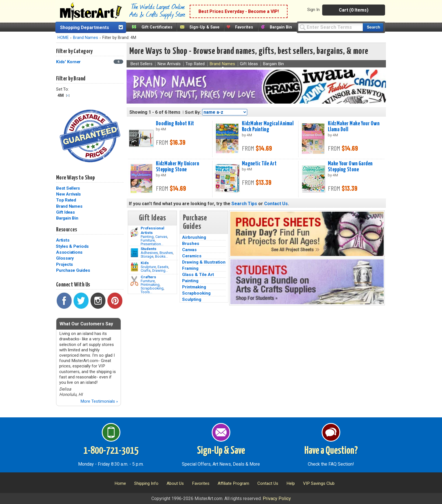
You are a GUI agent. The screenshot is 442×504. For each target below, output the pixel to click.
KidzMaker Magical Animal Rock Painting (268, 127)
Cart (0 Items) (354, 10)
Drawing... (160, 270)
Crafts (146, 270)
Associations (69, 252)
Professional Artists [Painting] (153, 230)
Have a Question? (331, 451)
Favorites (244, 27)
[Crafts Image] (134, 267)
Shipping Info (146, 483)
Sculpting (192, 299)
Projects (65, 264)
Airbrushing (194, 237)
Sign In (313, 10)
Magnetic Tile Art (259, 164)
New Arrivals (68, 194)
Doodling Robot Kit (175, 124)
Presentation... (152, 244)
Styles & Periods (72, 246)
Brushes (166, 253)
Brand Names (86, 38)
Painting (147, 237)
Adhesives (149, 253)
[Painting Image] (134, 232)
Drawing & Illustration (204, 262)
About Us (175, 483)
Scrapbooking (152, 288)
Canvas (161, 237)
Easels (163, 267)
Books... (162, 256)
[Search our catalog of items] (373, 27)
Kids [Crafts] (145, 263)
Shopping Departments (85, 28)
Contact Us (276, 204)
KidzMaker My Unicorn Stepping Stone (178, 167)
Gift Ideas (66, 212)
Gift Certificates (157, 27)
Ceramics (192, 256)
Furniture (148, 240)
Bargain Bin (281, 27)
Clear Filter (68, 96)
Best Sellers (68, 188)
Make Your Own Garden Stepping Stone (350, 167)
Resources (67, 230)
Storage (147, 256)
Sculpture (148, 267)
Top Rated (66, 200)
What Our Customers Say (86, 324)
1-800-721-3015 (111, 451)
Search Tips (244, 204)
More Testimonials (99, 401)
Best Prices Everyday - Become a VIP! (239, 11)
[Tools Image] (134, 281)
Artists (63, 240)
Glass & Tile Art (198, 275)
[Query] (330, 27)
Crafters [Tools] (148, 277)
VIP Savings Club (319, 483)
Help (291, 483)
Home (120, 483)
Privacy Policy (277, 498)
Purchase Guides (73, 270)
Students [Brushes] (149, 249)
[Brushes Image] (134, 253)
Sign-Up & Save (205, 27)
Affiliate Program (233, 483)
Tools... (146, 292)
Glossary (65, 258)
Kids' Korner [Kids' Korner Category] (69, 62)
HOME (63, 38)
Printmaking (150, 285)
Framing (190, 268)
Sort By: (193, 112)
